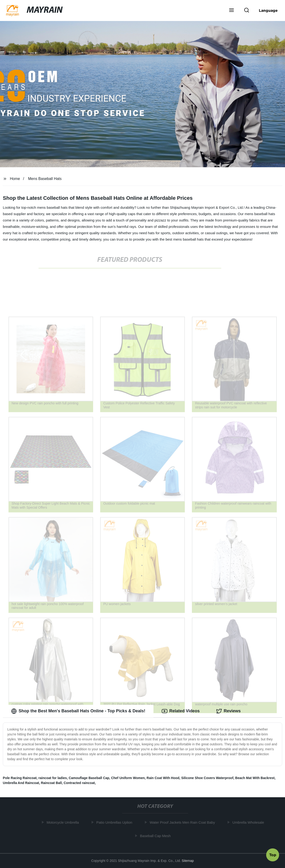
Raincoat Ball (51, 783)
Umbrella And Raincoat (21, 783)
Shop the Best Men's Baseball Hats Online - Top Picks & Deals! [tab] (78, 711)
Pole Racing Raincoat (20, 778)
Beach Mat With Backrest (255, 778)
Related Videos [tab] (181, 711)
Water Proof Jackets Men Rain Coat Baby (183, 822)
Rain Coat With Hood (163, 778)
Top (273, 855)
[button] (231, 11)
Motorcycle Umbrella (64, 822)
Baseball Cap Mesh (156, 836)
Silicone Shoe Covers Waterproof (207, 778)
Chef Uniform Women (128, 778)
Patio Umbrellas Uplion (115, 822)
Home (15, 179)
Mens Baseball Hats (45, 179)
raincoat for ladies (53, 778)
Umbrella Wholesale (249, 822)
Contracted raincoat (79, 783)
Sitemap (188, 861)
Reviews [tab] (228, 711)
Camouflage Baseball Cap (89, 778)
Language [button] (268, 10)
